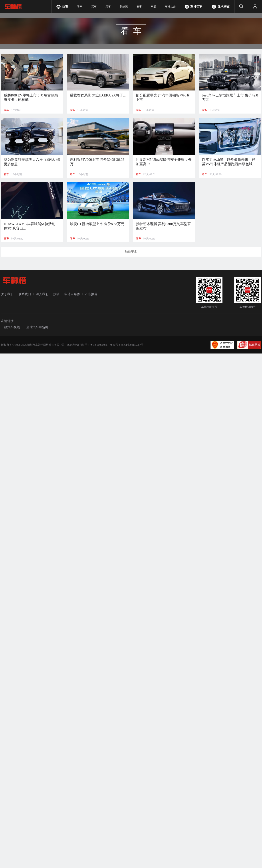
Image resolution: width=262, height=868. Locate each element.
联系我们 (25, 294)
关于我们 (7, 294)
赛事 (139, 7)
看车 (80, 7)
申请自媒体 (72, 294)
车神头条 (170, 7)
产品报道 (91, 294)
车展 (153, 7)
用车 (108, 7)
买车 (94, 7)
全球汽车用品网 (37, 327)
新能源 (124, 7)
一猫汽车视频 (10, 327)
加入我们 (42, 294)
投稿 (56, 294)
